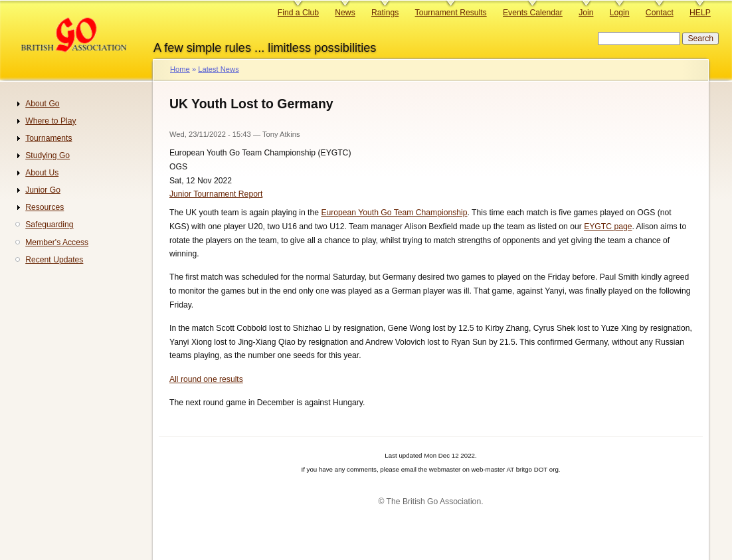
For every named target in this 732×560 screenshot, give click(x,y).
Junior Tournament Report (216, 194)
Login (620, 13)
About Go (42, 104)
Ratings (385, 13)
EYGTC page (608, 227)
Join (586, 13)
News (345, 13)
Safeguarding (49, 225)
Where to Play (50, 121)
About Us (42, 173)
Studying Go (47, 155)
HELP (700, 13)
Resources (45, 207)
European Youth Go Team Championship (394, 213)
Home (180, 69)
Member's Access (57, 242)
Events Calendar (533, 13)
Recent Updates (54, 260)
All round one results (206, 379)
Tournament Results (451, 13)
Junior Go (43, 190)
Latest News (218, 69)
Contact (660, 13)
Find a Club (298, 13)
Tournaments (48, 138)
